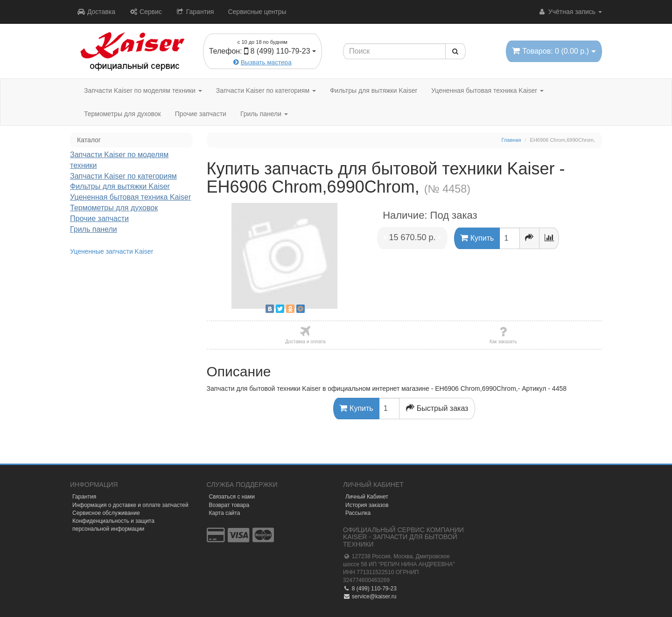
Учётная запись (570, 12)
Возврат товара (229, 505)
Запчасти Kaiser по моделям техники (143, 90)
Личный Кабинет (367, 497)
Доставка (96, 12)
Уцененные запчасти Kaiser (112, 251)
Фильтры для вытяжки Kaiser (374, 90)
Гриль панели (264, 114)
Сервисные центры (257, 12)
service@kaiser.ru (370, 596)
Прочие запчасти (201, 114)
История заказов (367, 505)
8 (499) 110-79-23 (370, 589)
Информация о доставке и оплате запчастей (130, 505)
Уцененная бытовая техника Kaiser (487, 90)
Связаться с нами (232, 497)
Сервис (146, 12)
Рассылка (358, 513)
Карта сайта (225, 513)
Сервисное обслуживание (106, 513)
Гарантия (195, 12)
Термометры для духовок (122, 114)
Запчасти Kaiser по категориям (266, 90)
